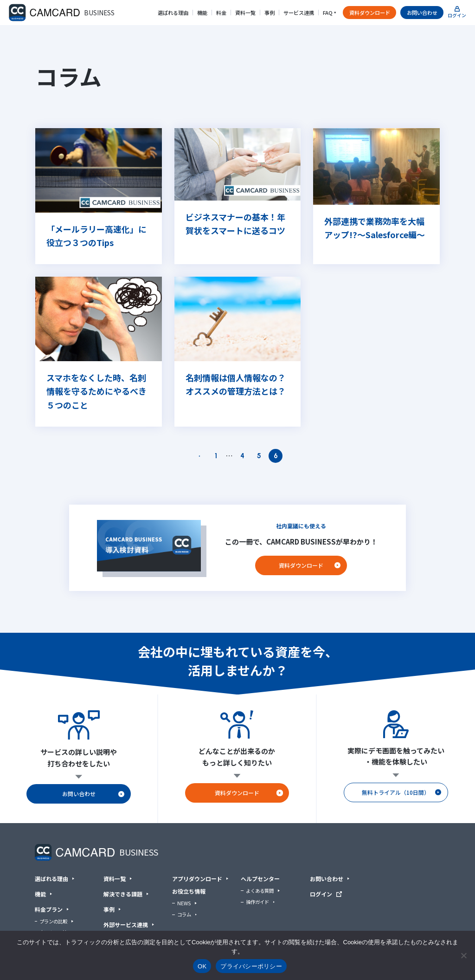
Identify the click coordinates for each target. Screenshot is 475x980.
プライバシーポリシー (251, 966)
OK (202, 966)
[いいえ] (463, 955)
